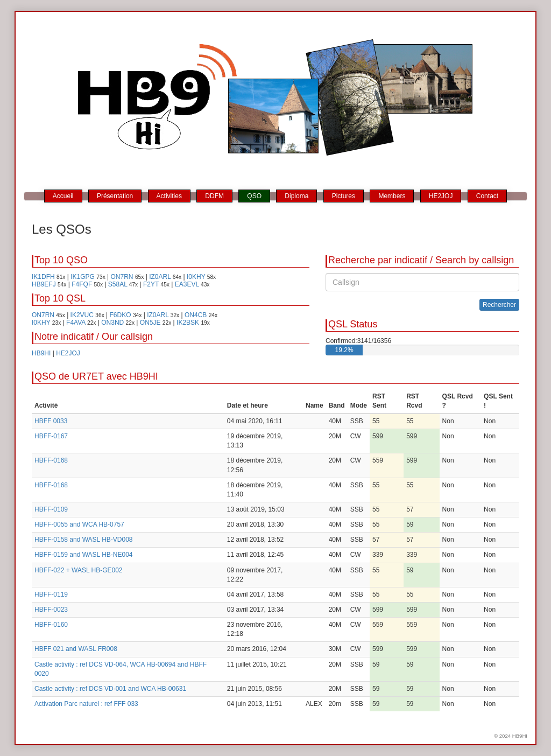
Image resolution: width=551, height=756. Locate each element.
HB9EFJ (44, 284)
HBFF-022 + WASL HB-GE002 (79, 570)
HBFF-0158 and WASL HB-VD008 (84, 540)
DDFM (214, 196)
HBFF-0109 (51, 509)
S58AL (118, 284)
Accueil (63, 196)
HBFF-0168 (51, 460)
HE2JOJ (441, 196)
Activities (169, 196)
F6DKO (121, 315)
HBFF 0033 (51, 421)
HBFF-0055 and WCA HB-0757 (79, 524)
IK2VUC (82, 315)
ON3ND (112, 323)
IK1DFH (43, 277)
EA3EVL (187, 284)
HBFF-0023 (51, 610)
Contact (487, 196)
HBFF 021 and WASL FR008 (76, 649)
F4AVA (76, 323)
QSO (254, 196)
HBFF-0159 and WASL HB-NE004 (84, 555)
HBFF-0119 (51, 594)
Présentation (115, 196)
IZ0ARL (160, 277)
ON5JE (150, 323)
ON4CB (196, 315)
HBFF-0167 (51, 436)
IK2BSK (188, 323)
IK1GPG (83, 277)
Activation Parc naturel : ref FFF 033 (86, 704)
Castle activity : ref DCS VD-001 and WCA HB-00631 (110, 689)
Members (392, 196)
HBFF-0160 (51, 625)
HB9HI (41, 353)
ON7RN (122, 277)
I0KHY (196, 277)
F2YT (151, 284)
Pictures (344, 196)
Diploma (296, 196)
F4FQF (82, 284)
